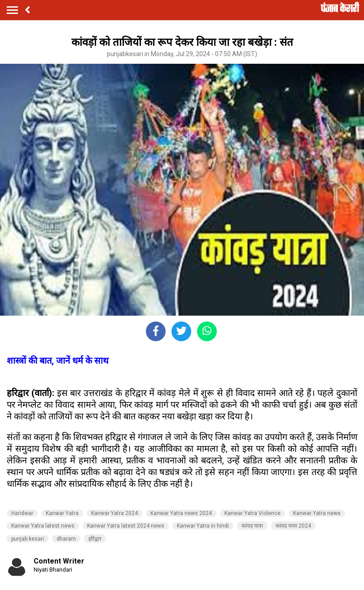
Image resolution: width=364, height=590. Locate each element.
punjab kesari (28, 539)
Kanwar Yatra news (317, 513)
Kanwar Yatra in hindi (203, 526)
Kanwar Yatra (62, 513)
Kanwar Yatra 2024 (114, 513)
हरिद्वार (95, 539)
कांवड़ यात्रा (252, 526)
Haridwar (22, 513)
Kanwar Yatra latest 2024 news (126, 526)
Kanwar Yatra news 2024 (181, 513)
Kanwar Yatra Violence (252, 513)
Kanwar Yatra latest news (43, 526)
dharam (66, 539)
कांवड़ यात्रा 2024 (293, 526)
